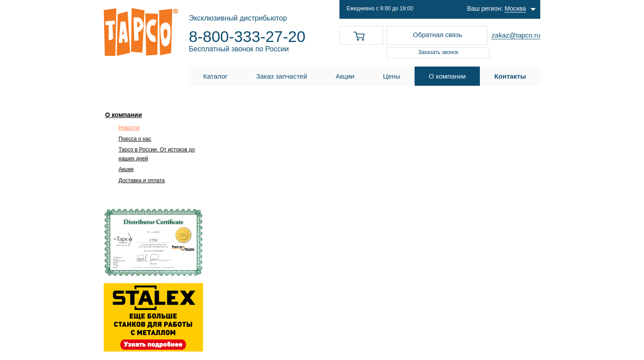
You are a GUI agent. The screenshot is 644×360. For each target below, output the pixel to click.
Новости (129, 128)
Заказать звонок (438, 52)
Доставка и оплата (142, 180)
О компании (123, 115)
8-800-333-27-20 (247, 36)
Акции (126, 169)
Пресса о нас (135, 139)
